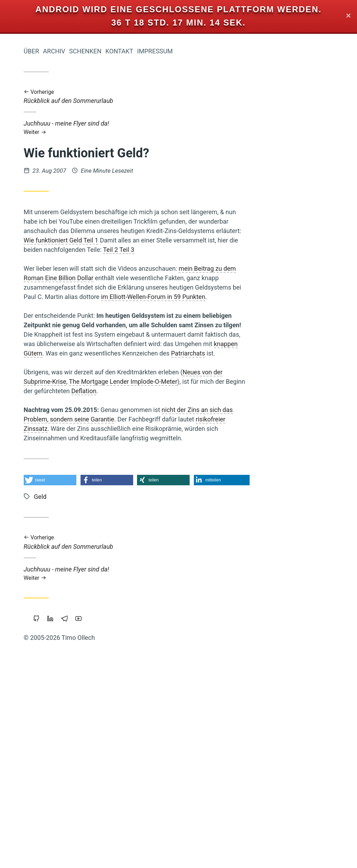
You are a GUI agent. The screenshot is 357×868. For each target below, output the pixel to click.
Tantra (89, 755)
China (72, 370)
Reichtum (62, 491)
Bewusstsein (67, 634)
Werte (76, 790)
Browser (88, 732)
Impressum (255, 51)
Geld (75, 516)
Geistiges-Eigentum (49, 591)
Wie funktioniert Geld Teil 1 (161, 240)
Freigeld (37, 696)
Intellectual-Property (72, 380)
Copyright (36, 779)
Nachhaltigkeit (78, 358)
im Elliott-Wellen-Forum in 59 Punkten (254, 297)
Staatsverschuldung (54, 503)
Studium (87, 825)
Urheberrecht (34, 602)
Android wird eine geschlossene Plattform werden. (179, 9)
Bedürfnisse (81, 837)
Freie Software (77, 453)
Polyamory (60, 732)
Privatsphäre (38, 767)
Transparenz (32, 417)
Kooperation (56, 392)
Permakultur (57, 555)
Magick (88, 392)
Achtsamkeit (43, 837)
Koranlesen (84, 334)
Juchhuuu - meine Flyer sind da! (237, 128)
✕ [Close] (348, 16)
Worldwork (80, 721)
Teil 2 (211, 250)
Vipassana (65, 696)
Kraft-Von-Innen (76, 744)
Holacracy (51, 480)
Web (55, 369)
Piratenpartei (59, 685)
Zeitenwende (54, 321)
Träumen (56, 530)
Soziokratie (28, 568)
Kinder (89, 346)
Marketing (27, 801)
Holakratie (38, 308)
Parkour (88, 491)
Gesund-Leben (59, 404)
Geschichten (82, 568)
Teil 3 (227, 250)
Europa (88, 555)
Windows (52, 790)
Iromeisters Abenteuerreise (60, 122)
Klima (55, 516)
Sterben (87, 417)
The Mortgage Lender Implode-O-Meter (224, 381)
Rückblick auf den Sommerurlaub (237, 97)
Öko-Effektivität (41, 441)
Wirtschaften (70, 616)
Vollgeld (88, 602)
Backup (64, 602)
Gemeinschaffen (74, 708)
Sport (91, 370)
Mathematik (83, 480)
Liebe (90, 441)
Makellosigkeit (42, 674)
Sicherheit (70, 848)
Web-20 (88, 685)
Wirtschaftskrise (36, 720)
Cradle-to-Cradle (44, 580)
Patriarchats (288, 353)
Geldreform (45, 543)
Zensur (88, 321)
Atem (71, 441)
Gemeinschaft (43, 334)
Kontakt (220, 51)
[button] (150, 480)
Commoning (36, 358)
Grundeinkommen (74, 662)
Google (89, 650)
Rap (93, 849)
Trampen (86, 813)
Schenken (186, 51)
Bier (93, 790)
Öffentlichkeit (32, 744)
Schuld (63, 417)
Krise (90, 404)
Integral (36, 466)
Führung (65, 755)
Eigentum (60, 825)
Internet (85, 529)
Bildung (43, 452)
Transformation (46, 813)
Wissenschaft (78, 429)
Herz (90, 503)
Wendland (26, 685)
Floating (54, 801)
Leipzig (88, 591)
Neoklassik (83, 801)
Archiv (154, 51)
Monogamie (39, 429)
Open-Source (79, 767)
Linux (90, 696)
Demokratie (74, 467)
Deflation (184, 391)
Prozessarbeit (76, 309)
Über (132, 51)
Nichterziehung (56, 346)
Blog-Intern (83, 580)
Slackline (23, 480)
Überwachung (54, 650)
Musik (35, 516)
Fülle (54, 568)
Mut (92, 516)
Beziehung (82, 674)
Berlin (43, 755)
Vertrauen (82, 543)
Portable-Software (75, 779)
